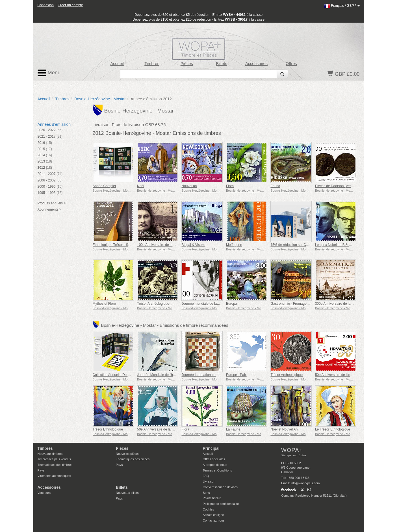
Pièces (187, 64)
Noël (141, 186)
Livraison (209, 481)
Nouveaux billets (127, 493)
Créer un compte (70, 5)
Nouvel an (189, 186)
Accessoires (256, 64)
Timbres (152, 64)
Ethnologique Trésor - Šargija (115, 245)
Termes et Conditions (217, 470)
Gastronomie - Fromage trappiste (295, 304)
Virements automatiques (54, 476)
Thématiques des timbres (55, 465)
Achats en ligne (213, 515)
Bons (206, 493)
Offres (291, 64)
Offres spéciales (214, 459)
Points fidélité (212, 498)
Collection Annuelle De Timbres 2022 (121, 375)
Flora (230, 186)
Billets (222, 64)
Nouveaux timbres (50, 454)
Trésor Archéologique (287, 375)
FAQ (206, 476)
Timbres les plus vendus (54, 459)
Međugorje (234, 245)
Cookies (209, 509)
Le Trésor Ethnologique (333, 429)
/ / (342, 6)
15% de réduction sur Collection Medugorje (303, 245)
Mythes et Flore (104, 304)
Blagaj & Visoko (193, 245)
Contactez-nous (214, 520)
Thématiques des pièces (133, 459)
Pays (41, 470)
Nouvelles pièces (128, 454)
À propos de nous (215, 465)
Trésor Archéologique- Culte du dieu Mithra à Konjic (176, 304)
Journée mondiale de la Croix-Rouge (209, 304)
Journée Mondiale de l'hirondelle (161, 375)
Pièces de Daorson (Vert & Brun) (340, 186)
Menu (49, 73)
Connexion (46, 5)
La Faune (233, 429)
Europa (232, 304)
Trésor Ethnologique (108, 429)
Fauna (275, 186)
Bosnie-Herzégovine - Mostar (100, 99)
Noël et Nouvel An (284, 429)
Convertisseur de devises (220, 487)
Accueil (117, 64)
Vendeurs (44, 493)
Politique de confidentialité (221, 504)
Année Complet (104, 186)
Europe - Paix (236, 375)
